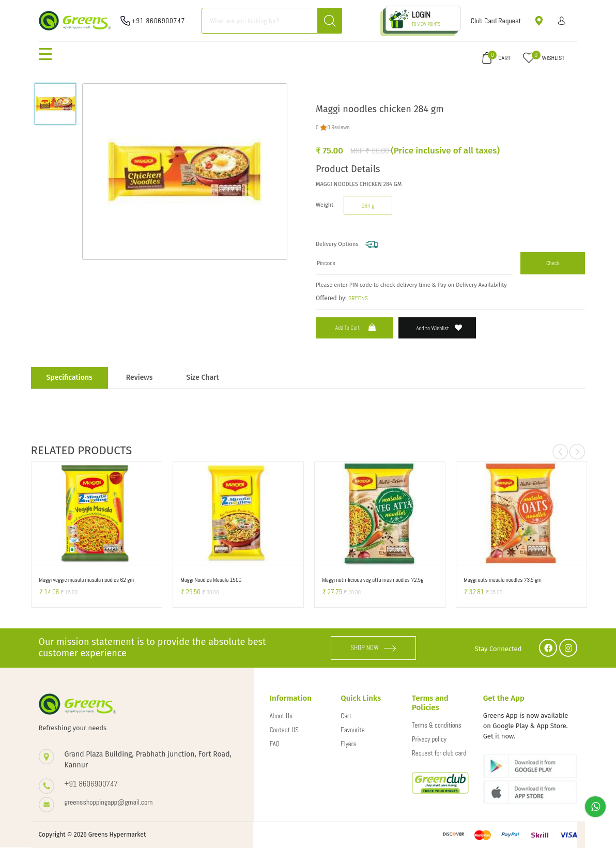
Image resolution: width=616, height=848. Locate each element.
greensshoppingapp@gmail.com (109, 802)
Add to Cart (357, 327)
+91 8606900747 (159, 21)
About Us (281, 716)
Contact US (284, 730)
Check (553, 263)
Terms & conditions (437, 725)
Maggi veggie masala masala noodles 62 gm (87, 580)
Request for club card (439, 753)
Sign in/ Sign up (562, 21)
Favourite (352, 730)
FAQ (275, 744)
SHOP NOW (373, 648)
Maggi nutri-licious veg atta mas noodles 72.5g (373, 580)
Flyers (348, 744)
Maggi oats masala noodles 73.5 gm (503, 580)
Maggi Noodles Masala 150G (211, 580)
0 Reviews (338, 127)
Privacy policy (429, 739)
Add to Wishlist (440, 328)
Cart (346, 716)
